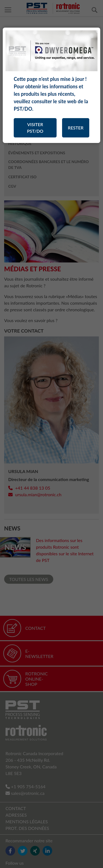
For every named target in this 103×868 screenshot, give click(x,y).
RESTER (76, 128)
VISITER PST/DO (35, 128)
